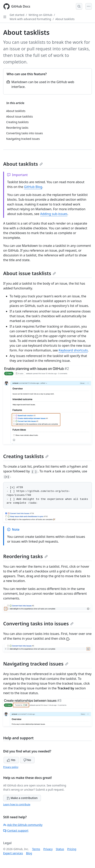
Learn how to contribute (17, 804)
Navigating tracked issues (36, 664)
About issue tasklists (30, 273)
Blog (29, 853)
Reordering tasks (25, 556)
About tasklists (65, 19)
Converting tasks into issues (38, 623)
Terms (36, 849)
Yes (11, 760)
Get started (17, 15)
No (27, 760)
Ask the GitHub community (23, 825)
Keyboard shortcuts (73, 350)
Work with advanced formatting (30, 19)
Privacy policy (11, 767)
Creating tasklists (26, 456)
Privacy (48, 849)
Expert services (13, 853)
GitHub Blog (33, 187)
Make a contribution (22, 798)
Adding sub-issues (54, 214)
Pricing (72, 849)
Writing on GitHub (40, 15)
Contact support (16, 831)
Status (60, 849)
